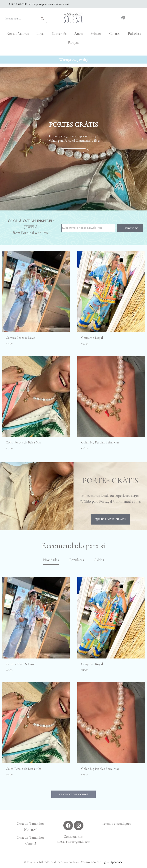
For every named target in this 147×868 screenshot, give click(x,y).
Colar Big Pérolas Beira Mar (100, 442)
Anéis (78, 34)
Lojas (40, 34)
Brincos (96, 34)
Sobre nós (59, 34)
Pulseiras (134, 34)
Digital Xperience (112, 862)
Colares (115, 34)
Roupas (73, 42)
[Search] (42, 19)
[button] (70, 207)
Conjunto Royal (92, 338)
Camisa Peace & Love (20, 338)
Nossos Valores (18, 34)
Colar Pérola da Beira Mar (24, 442)
